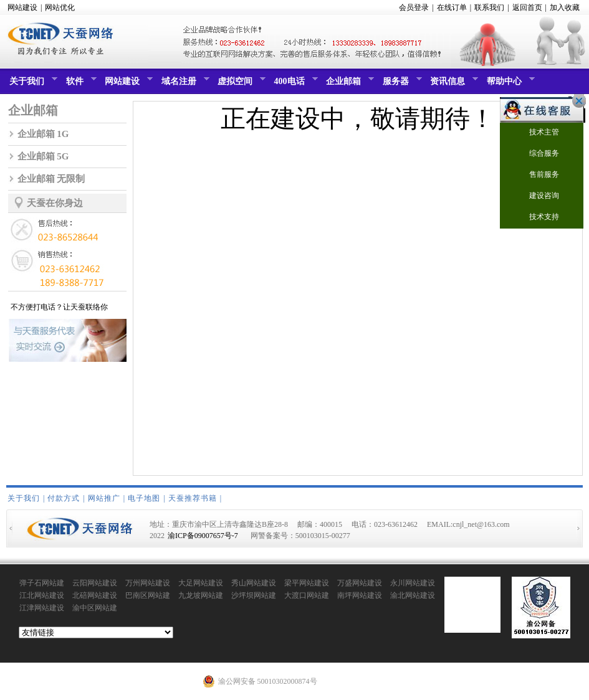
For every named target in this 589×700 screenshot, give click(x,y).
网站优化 (60, 7)
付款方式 (64, 498)
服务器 (401, 84)
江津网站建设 (42, 608)
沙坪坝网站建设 (254, 596)
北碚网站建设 (95, 595)
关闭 (576, 101)
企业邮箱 (348, 84)
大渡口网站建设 (307, 596)
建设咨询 (536, 196)
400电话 (294, 84)
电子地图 (144, 498)
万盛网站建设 (360, 583)
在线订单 (452, 7)
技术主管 (536, 133)
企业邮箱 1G (43, 134)
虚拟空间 (240, 84)
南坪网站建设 (360, 595)
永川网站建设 (413, 583)
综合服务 (536, 154)
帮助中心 (509, 84)
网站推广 (104, 498)
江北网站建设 (42, 595)
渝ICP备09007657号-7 (203, 536)
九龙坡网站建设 (201, 596)
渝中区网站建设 (95, 608)
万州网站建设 (148, 583)
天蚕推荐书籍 (193, 498)
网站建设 (22, 7)
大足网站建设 (201, 583)
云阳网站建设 (95, 583)
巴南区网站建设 (148, 596)
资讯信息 (453, 84)
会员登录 (414, 7)
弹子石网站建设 (42, 584)
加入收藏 (565, 7)
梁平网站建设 (307, 583)
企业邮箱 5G (43, 156)
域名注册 (184, 84)
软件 (80, 84)
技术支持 (536, 218)
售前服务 (536, 175)
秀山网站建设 (254, 583)
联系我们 (489, 7)
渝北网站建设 (413, 595)
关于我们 (32, 84)
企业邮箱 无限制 (51, 179)
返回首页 (527, 7)
